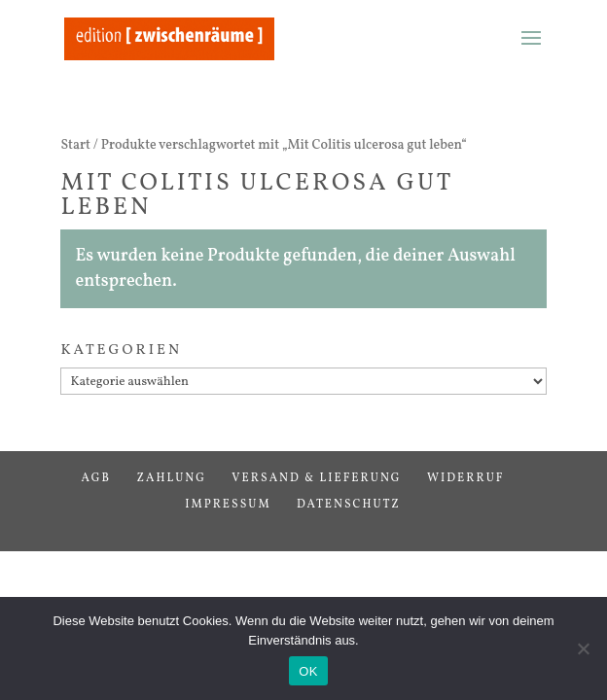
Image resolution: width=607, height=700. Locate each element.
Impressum (228, 505)
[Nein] (583, 648)
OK (308, 671)
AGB (96, 478)
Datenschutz (349, 505)
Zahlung (171, 478)
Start (75, 145)
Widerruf (466, 478)
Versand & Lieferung (316, 478)
